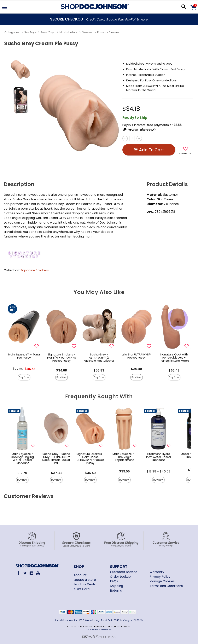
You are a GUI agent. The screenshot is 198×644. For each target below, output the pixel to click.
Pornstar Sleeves (108, 32)
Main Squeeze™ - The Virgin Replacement (124, 457)
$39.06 (124, 471)
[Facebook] (18, 573)
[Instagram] (31, 573)
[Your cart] (193, 7)
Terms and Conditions (166, 586)
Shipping (116, 586)
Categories (12, 32)
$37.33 (56, 473)
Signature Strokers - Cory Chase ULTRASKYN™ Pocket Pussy (90, 459)
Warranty (157, 572)
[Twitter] (25, 573)
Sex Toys (30, 32)
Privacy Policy (160, 577)
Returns (116, 591)
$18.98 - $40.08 (158, 471)
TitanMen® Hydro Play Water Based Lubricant (158, 457)
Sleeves (87, 32)
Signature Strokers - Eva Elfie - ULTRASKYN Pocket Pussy (61, 358)
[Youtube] (38, 573)
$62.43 (174, 370)
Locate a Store (85, 580)
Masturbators (68, 32)
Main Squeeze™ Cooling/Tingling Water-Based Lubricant (22, 459)
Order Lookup (120, 577)
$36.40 (137, 369)
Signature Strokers (35, 270)
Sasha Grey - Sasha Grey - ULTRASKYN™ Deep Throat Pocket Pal (56, 459)
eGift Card (82, 589)
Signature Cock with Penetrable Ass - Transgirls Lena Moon (174, 358)
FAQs (114, 581)
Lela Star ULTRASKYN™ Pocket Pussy (136, 356)
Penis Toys (48, 32)
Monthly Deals (84, 584)
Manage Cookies (162, 581)
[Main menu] (5, 8)
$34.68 (61, 370)
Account (80, 575)
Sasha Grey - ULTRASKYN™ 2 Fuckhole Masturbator (99, 358)
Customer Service (124, 572)
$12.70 (22, 473)
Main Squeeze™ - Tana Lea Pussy (24, 356)
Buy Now (24, 377)
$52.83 (99, 370)
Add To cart (149, 150)
